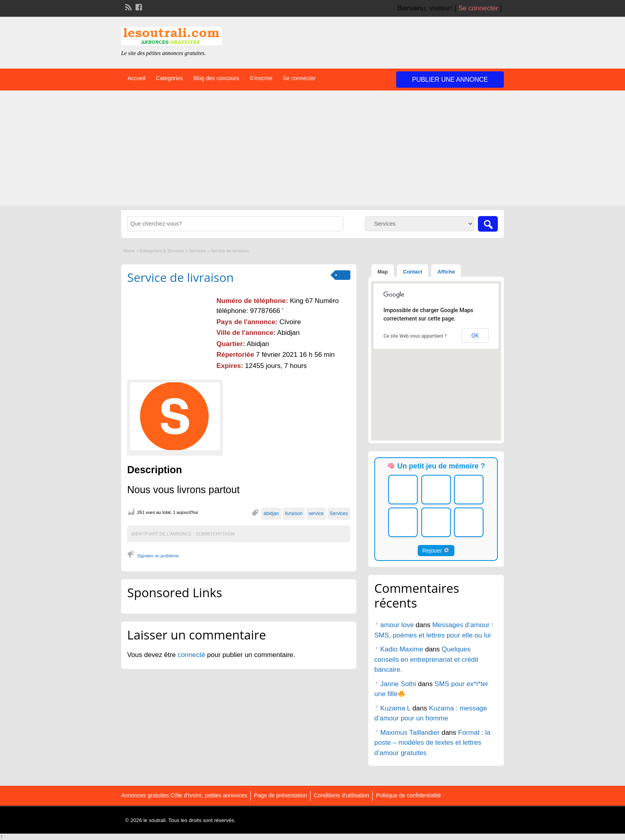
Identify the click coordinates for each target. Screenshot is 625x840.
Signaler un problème (158, 556)
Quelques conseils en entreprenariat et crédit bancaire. (426, 659)
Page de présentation (280, 795)
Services (197, 251)
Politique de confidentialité (408, 795)
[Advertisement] (312, 150)
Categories (169, 78)
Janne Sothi (398, 684)
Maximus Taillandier (410, 733)
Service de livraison (181, 277)
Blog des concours (216, 78)
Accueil (137, 78)
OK (475, 336)
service (316, 513)
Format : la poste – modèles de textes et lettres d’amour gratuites (432, 743)
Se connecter (478, 8)
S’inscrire (261, 78)
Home (129, 251)
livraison (294, 513)
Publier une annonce (450, 80)
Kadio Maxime (402, 649)
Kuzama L (395, 708)
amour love (397, 625)
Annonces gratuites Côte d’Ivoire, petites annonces (184, 795)
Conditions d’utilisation (341, 795)
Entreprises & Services (162, 251)
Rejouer (436, 551)
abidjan (271, 513)
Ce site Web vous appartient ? (415, 336)
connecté (193, 655)
